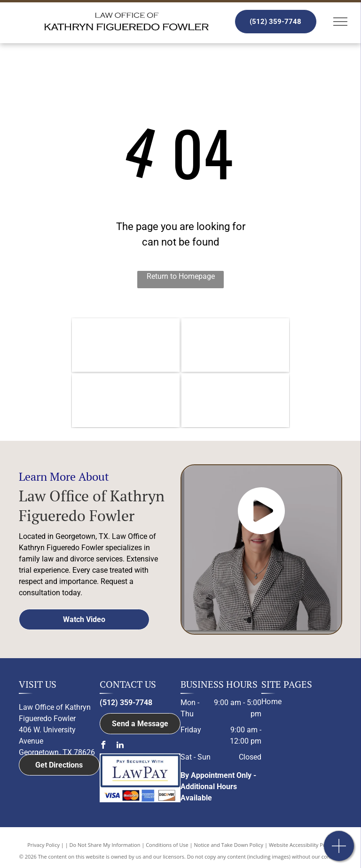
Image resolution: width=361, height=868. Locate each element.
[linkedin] (120, 746)
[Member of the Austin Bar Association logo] (126, 400)
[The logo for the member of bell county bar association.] (235, 345)
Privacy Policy (43, 845)
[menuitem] (298, 702)
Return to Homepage (181, 276)
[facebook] (103, 746)
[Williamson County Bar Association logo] (126, 345)
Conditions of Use (167, 845)
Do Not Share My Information (105, 845)
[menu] (340, 22)
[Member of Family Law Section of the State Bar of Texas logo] (235, 400)
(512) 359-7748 (126, 703)
